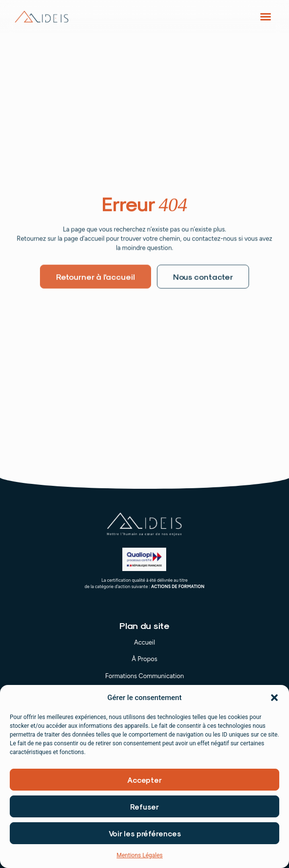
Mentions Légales (140, 856)
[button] (274, 698)
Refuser (144, 807)
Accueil (144, 642)
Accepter (144, 780)
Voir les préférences (145, 834)
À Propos (144, 659)
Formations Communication (145, 676)
